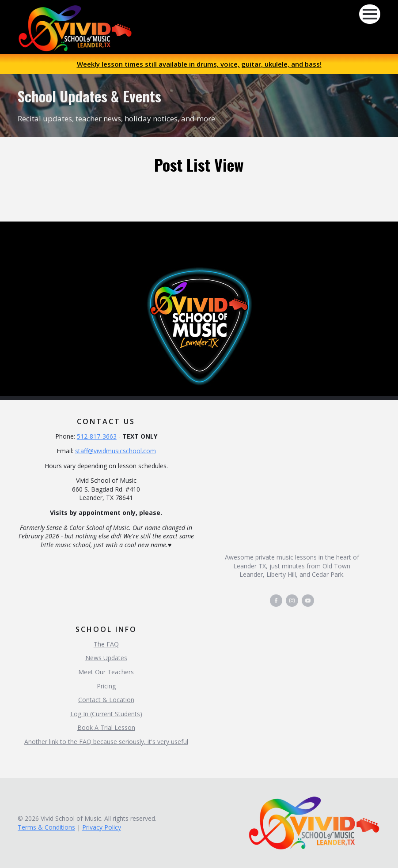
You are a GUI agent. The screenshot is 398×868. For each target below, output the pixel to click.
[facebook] (276, 601)
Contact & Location (106, 700)
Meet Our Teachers (106, 672)
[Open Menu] (370, 14)
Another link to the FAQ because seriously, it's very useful (106, 742)
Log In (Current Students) (106, 714)
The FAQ (106, 644)
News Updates (106, 658)
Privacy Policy (102, 827)
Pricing (106, 686)
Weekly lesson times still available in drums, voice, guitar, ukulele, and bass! (199, 64)
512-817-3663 (97, 436)
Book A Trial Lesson (106, 727)
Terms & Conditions (46, 827)
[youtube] (308, 601)
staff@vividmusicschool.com (116, 451)
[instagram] (292, 601)
